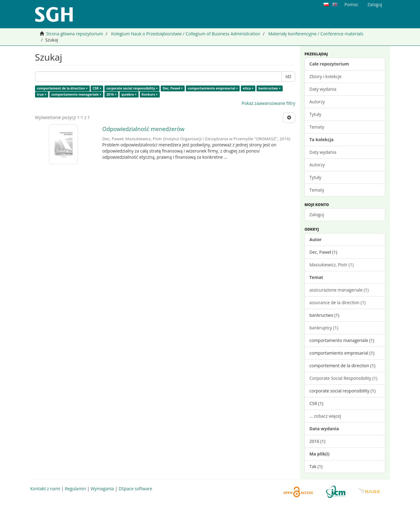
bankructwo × (269, 88)
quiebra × (129, 94)
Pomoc (351, 4)
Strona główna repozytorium (75, 34)
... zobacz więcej (325, 416)
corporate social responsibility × (132, 88)
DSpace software (135, 489)
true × (42, 94)
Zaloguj (317, 215)
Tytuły (315, 114)
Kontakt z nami (45, 489)
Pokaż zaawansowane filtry (268, 103)
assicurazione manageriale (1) (339, 290)
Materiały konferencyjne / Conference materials (316, 34)
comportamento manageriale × (76, 94)
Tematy (317, 127)
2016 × (111, 94)
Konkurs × (150, 94)
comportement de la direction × (62, 88)
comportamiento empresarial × (213, 88)
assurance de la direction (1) (338, 302)
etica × (248, 88)
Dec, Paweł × (173, 88)
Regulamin (75, 489)
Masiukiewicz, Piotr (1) (332, 265)
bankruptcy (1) (324, 328)
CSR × (97, 88)
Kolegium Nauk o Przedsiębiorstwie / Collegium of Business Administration (186, 34)
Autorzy (317, 102)
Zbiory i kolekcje (326, 76)
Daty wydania (323, 89)
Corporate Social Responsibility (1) (343, 378)
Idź (288, 76)
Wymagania (102, 489)
